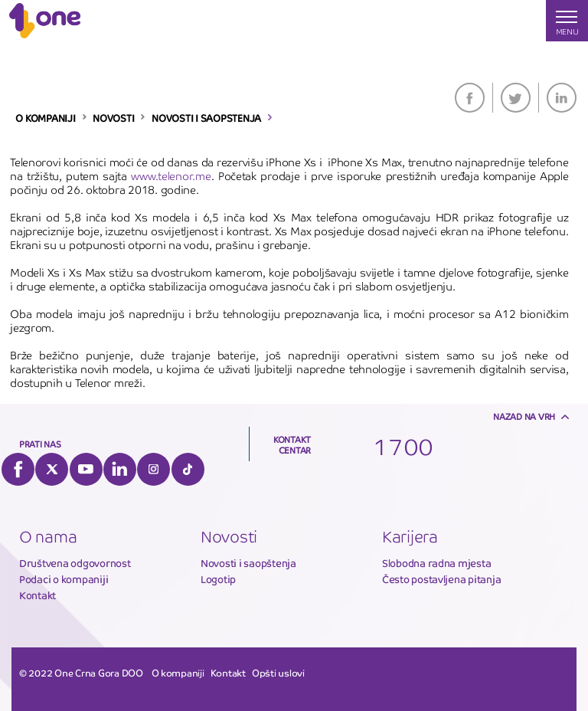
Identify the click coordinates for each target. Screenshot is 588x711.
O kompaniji (178, 673)
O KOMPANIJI (45, 119)
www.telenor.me (171, 176)
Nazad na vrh (524, 417)
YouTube (86, 469)
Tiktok (188, 469)
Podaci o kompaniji (64, 580)
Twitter (516, 98)
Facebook (470, 98)
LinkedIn (562, 98)
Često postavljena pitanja (442, 580)
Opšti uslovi (278, 673)
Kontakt (38, 596)
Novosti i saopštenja (248, 564)
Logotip (218, 580)
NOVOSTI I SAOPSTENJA (206, 119)
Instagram (154, 469)
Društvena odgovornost (75, 564)
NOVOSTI (113, 119)
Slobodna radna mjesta (437, 564)
